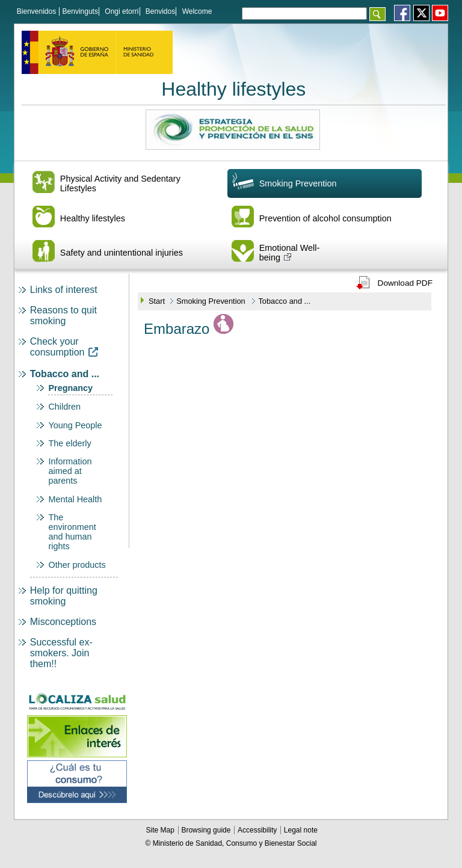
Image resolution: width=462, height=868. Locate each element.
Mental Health (75, 499)
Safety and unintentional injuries (122, 253)
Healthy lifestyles (233, 89)
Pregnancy (70, 388)
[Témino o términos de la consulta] (304, 14)
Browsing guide (207, 830)
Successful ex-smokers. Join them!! (61, 653)
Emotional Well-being (290, 253)
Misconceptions (63, 622)
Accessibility (258, 830)
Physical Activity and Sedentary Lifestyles (120, 183)
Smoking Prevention (298, 183)
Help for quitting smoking (64, 596)
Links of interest (64, 290)
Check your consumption (64, 347)
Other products (77, 565)
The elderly (69, 443)
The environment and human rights (72, 532)
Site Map (162, 830)
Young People (75, 425)
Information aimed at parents (70, 471)
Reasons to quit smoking (63, 315)
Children (64, 407)
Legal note (301, 830)
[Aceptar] (377, 14)
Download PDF (405, 283)
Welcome (197, 11)
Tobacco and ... (65, 374)
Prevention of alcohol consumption (325, 218)
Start (157, 301)
